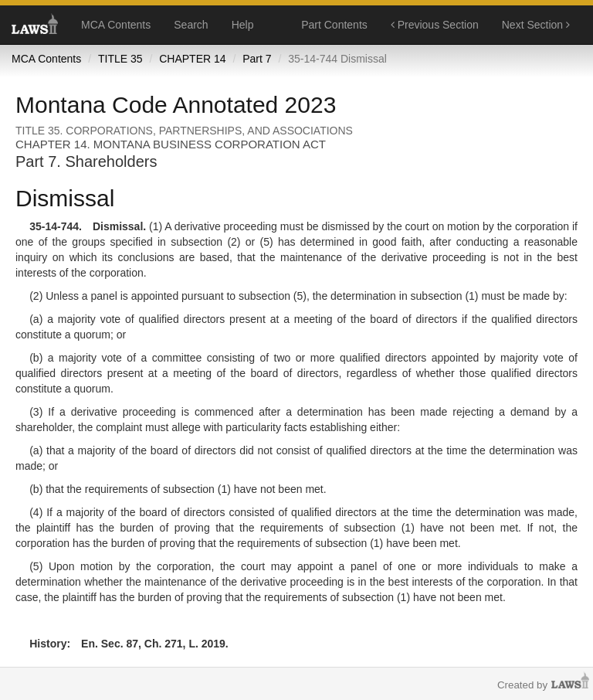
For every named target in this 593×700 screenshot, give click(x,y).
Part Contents (334, 25)
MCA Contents (116, 25)
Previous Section (435, 25)
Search (191, 25)
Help (243, 25)
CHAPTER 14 (192, 59)
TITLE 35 (120, 59)
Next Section (536, 25)
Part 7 (257, 59)
